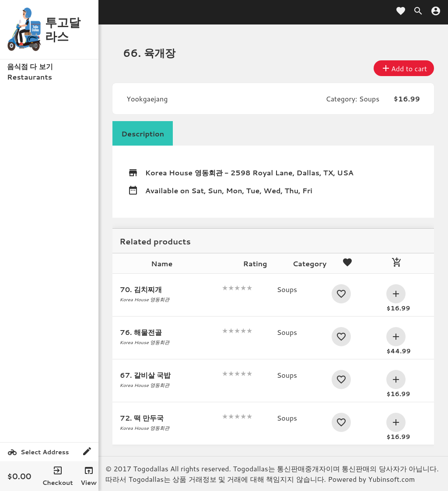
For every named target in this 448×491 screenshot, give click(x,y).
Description (143, 134)
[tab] (143, 133)
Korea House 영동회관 (184, 172)
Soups (369, 99)
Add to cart (404, 68)
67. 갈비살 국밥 (145, 375)
